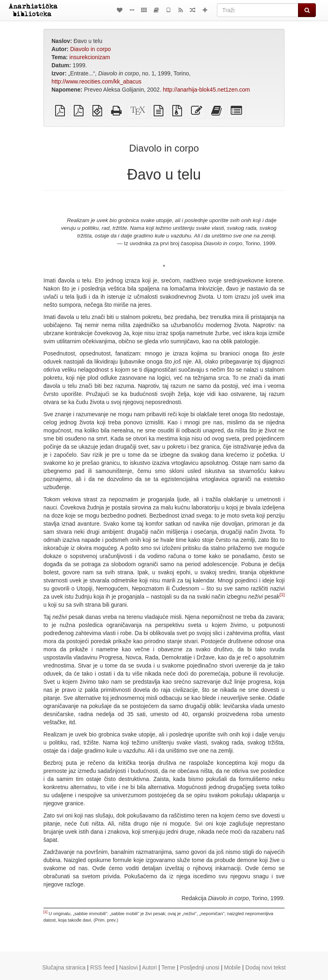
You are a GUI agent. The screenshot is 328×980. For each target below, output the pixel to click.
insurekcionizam (90, 57)
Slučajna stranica (64, 967)
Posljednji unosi (200, 967)
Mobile (232, 967)
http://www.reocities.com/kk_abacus (96, 81)
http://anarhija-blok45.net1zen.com (207, 90)
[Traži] (258, 10)
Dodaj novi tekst (266, 967)
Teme (168, 967)
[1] (282, 595)
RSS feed (102, 967)
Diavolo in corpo (90, 49)
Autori (149, 967)
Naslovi (129, 967)
